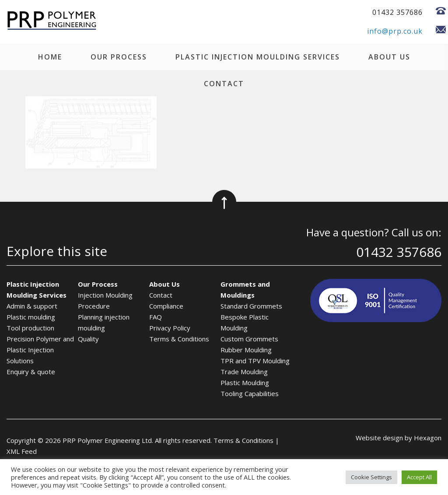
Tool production (30, 328)
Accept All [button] (419, 477)
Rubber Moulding (246, 350)
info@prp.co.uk (395, 31)
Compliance (166, 306)
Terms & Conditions (179, 339)
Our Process (119, 57)
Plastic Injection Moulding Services (258, 57)
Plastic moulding (31, 317)
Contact (224, 84)
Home (50, 57)
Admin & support (32, 306)
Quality (88, 339)
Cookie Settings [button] (371, 477)
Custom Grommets (249, 339)
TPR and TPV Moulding (255, 361)
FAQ (156, 317)
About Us (389, 57)
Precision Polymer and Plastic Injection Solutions (40, 350)
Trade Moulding (244, 372)
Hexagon (428, 438)
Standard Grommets (251, 306)
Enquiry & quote (31, 372)
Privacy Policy (170, 328)
